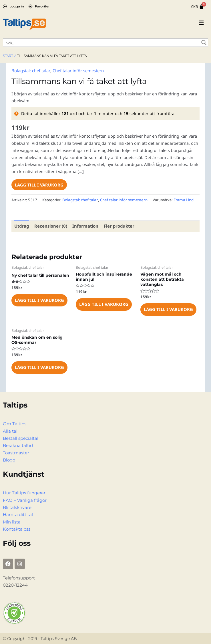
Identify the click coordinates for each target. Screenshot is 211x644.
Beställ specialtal (21, 437)
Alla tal (10, 430)
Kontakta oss (17, 526)
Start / (9, 56)
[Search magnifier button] (204, 43)
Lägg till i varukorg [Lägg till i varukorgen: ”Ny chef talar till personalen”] (39, 299)
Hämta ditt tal (18, 512)
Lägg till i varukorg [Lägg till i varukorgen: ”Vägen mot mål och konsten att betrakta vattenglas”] (168, 309)
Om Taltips (15, 423)
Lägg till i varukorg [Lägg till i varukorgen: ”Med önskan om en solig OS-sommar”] (39, 366)
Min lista (12, 519)
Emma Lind (179, 200)
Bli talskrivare (17, 505)
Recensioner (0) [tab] (50, 225)
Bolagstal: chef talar (30, 70)
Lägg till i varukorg (39, 184)
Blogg (9, 458)
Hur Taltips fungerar (24, 491)
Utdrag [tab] (22, 225)
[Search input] (102, 43)
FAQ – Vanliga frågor (25, 498)
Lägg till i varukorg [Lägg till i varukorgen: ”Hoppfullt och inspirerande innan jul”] (103, 303)
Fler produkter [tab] (117, 225)
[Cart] (198, 7)
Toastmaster (16, 451)
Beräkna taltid (18, 444)
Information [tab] (84, 225)
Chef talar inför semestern (77, 70)
